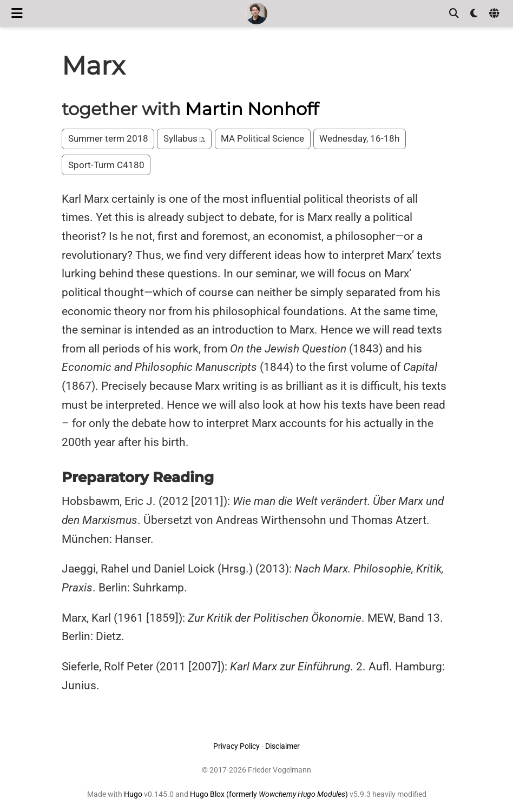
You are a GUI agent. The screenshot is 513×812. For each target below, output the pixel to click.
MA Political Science (262, 138)
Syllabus (185, 138)
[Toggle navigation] (17, 13)
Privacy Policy (236, 746)
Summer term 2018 (108, 138)
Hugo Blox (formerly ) (270, 794)
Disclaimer (282, 746)
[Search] (454, 14)
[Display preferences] (474, 14)
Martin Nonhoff (252, 109)
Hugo (133, 794)
